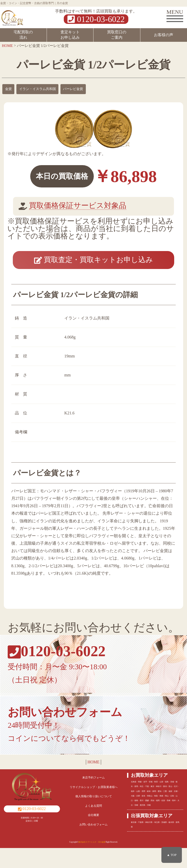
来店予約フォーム (93, 798)
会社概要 (93, 835)
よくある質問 (93, 826)
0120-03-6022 (96, 19)
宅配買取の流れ (23, 35)
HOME (93, 782)
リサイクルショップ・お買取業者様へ (94, 807)
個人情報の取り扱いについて (94, 816)
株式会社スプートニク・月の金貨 (92, 862)
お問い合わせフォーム (93, 844)
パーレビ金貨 (73, 89)
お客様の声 (164, 35)
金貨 (8, 89)
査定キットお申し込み (70, 35)
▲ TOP (172, 855)
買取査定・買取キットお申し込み (93, 269)
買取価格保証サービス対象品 (78, 205)
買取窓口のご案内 (117, 35)
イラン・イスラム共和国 (38, 89)
